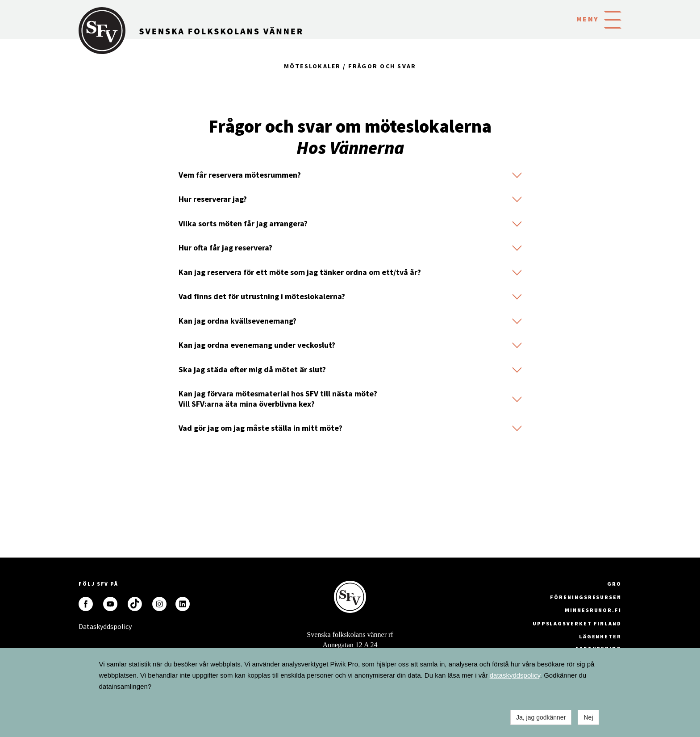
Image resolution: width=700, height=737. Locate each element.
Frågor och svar (382, 66)
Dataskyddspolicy (86, 626)
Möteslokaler (312, 66)
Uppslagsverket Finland (577, 623)
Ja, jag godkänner (541, 717)
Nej (588, 717)
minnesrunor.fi (593, 610)
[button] (612, 19)
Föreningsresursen (586, 597)
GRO (614, 584)
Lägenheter (600, 636)
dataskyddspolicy (515, 675)
